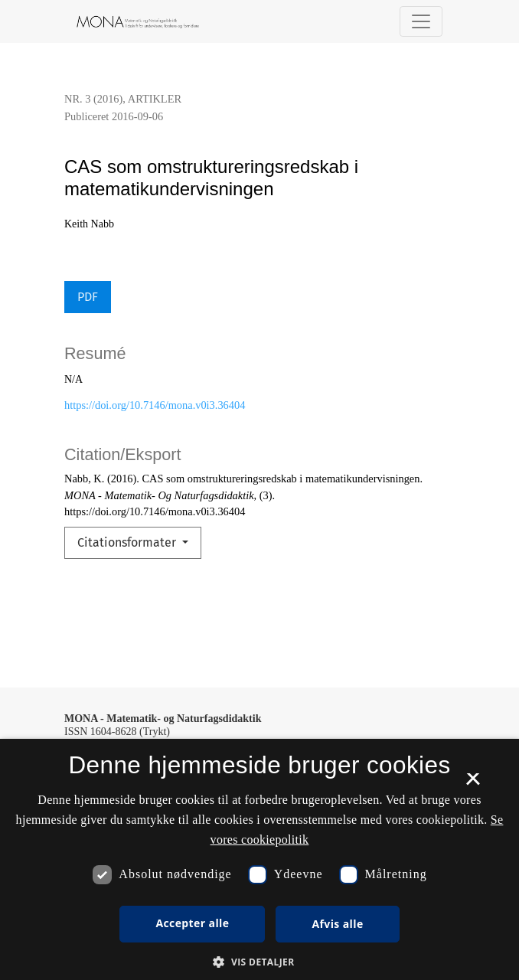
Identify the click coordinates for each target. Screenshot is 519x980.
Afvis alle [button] (337, 924)
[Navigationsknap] (421, 21)
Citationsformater (128, 542)
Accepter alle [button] (192, 923)
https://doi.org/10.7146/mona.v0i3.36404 (155, 405)
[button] (259, 962)
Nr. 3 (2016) (93, 99)
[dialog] (259, 859)
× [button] (473, 784)
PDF (88, 297)
